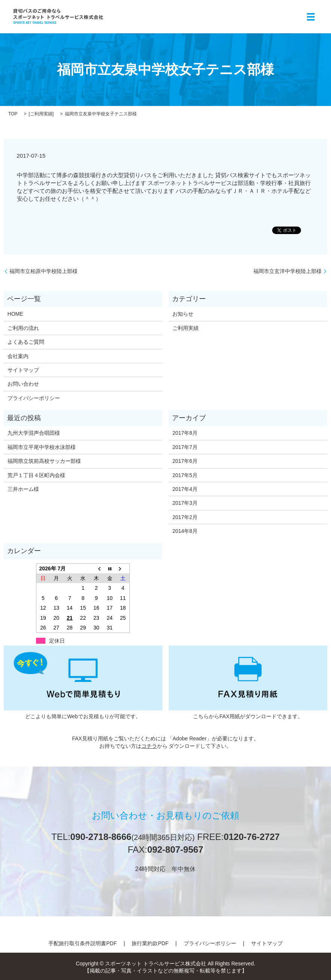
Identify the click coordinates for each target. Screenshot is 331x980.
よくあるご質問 (26, 342)
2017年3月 (185, 503)
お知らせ (183, 314)
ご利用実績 (41, 114)
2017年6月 (185, 461)
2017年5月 (185, 475)
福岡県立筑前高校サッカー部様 (44, 461)
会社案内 (18, 356)
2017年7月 (185, 447)
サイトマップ (23, 370)
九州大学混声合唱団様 (34, 433)
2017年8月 (185, 433)
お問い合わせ (23, 384)
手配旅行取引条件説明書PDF (82, 943)
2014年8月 (185, 531)
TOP (13, 114)
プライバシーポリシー (34, 398)
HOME (15, 314)
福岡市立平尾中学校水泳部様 (42, 447)
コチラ (149, 746)
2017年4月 (185, 489)
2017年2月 (185, 517)
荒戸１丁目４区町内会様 (36, 475)
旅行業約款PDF (150, 943)
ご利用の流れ (23, 328)
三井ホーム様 (23, 489)
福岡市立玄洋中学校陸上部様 (288, 271)
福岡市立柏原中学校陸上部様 (43, 271)
